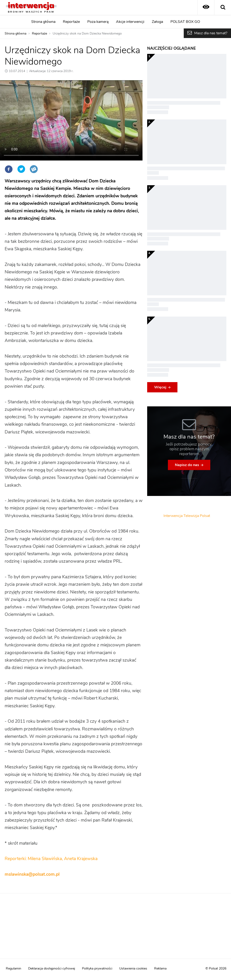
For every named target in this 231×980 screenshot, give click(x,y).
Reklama (160, 969)
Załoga (157, 22)
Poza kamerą (98, 22)
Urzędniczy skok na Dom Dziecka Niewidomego (87, 34)
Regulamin (14, 969)
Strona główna (43, 22)
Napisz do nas (187, 465)
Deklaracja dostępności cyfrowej (52, 969)
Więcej (160, 387)
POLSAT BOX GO (185, 22)
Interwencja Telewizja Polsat (187, 516)
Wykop (34, 169)
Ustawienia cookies (133, 969)
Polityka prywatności (97, 969)
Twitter (21, 169)
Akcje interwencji (130, 22)
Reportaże (71, 22)
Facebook (9, 169)
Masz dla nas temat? (211, 33)
